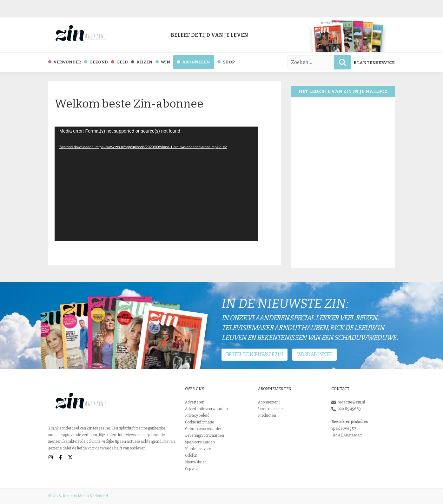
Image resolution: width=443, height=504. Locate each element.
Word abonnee (314, 354)
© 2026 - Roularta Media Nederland (78, 496)
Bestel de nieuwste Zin (255, 354)
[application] (156, 184)
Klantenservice (374, 63)
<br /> (343, 183)
